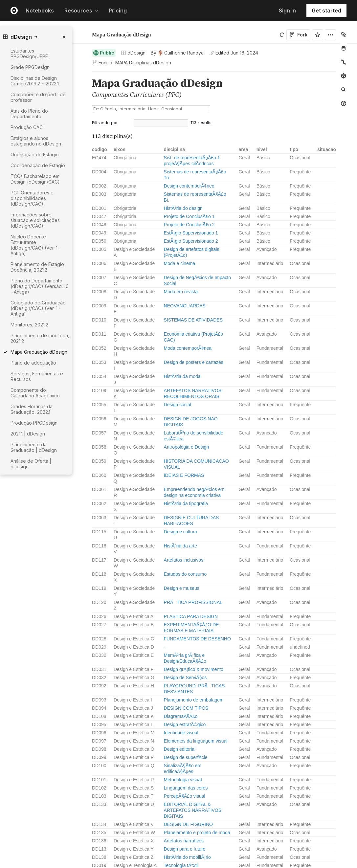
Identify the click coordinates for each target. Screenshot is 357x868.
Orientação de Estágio (35, 155)
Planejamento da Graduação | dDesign (34, 447)
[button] (84, 74)
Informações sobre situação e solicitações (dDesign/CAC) (35, 220)
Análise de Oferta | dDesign (31, 464)
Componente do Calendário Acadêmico (35, 393)
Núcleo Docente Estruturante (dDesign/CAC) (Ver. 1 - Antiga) (36, 245)
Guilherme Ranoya (127, 29)
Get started (326, 11)
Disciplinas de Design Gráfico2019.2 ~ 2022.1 (35, 81)
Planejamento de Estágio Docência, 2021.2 (37, 267)
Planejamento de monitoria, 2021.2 (40, 338)
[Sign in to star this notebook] (318, 35)
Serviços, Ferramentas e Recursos (37, 376)
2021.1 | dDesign (28, 434)
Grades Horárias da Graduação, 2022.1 (32, 409)
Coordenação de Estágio (38, 165)
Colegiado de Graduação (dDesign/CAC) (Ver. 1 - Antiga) (38, 308)
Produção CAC (27, 127)
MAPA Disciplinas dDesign (143, 63)
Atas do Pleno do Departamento (29, 114)
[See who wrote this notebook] (177, 53)
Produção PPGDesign (34, 423)
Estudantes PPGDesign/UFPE (29, 54)
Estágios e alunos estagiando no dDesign (36, 141)
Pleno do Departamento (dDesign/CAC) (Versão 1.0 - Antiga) (40, 286)
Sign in (287, 11)
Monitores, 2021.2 (29, 325)
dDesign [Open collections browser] (133, 53)
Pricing (118, 11)
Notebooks (40, 11)
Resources (81, 11)
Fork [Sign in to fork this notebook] (298, 35)
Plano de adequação (33, 363)
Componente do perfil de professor (38, 97)
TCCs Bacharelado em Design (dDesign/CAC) (35, 179)
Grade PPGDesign (30, 67)
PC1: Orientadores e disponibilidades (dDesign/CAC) (32, 198)
